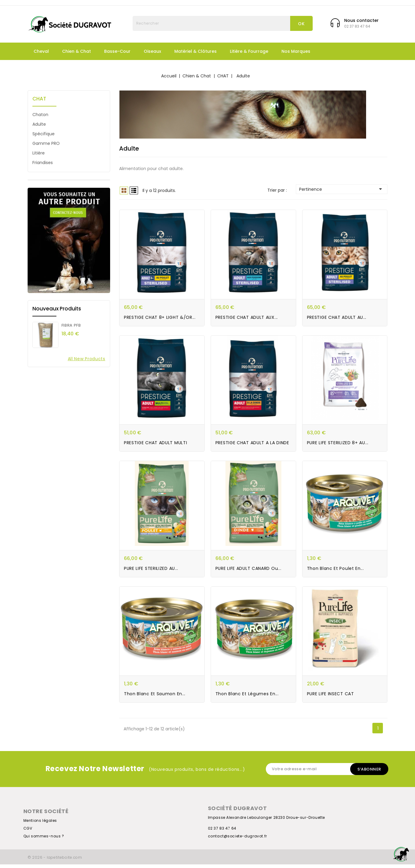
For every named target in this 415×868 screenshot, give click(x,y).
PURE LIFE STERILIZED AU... (151, 571)
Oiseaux (152, 51)
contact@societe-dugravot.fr (238, 840)
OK (301, 24)
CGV (28, 832)
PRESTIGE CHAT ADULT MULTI (156, 445)
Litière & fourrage (249, 51)
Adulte (39, 124)
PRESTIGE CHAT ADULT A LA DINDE (252, 445)
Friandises (43, 163)
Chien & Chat (77, 51)
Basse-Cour (117, 51)
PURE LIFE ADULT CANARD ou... (248, 571)
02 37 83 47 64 (222, 832)
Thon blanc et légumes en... (247, 698)
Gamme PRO (46, 143)
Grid (124, 190)
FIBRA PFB (71, 325)
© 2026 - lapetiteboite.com (55, 861)
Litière (39, 153)
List (134, 190)
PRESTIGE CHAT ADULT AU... (337, 318)
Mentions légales (40, 824)
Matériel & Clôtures (195, 51)
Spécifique (44, 134)
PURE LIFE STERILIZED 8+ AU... (338, 445)
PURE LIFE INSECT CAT (331, 698)
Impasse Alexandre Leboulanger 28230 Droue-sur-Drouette (266, 821)
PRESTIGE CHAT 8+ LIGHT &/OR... (160, 318)
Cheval (41, 51)
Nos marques (296, 51)
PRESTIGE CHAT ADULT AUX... (247, 318)
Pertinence (342, 189)
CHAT (39, 99)
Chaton (40, 115)
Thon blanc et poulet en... (335, 571)
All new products (87, 359)
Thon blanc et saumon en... (155, 698)
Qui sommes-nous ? (44, 840)
